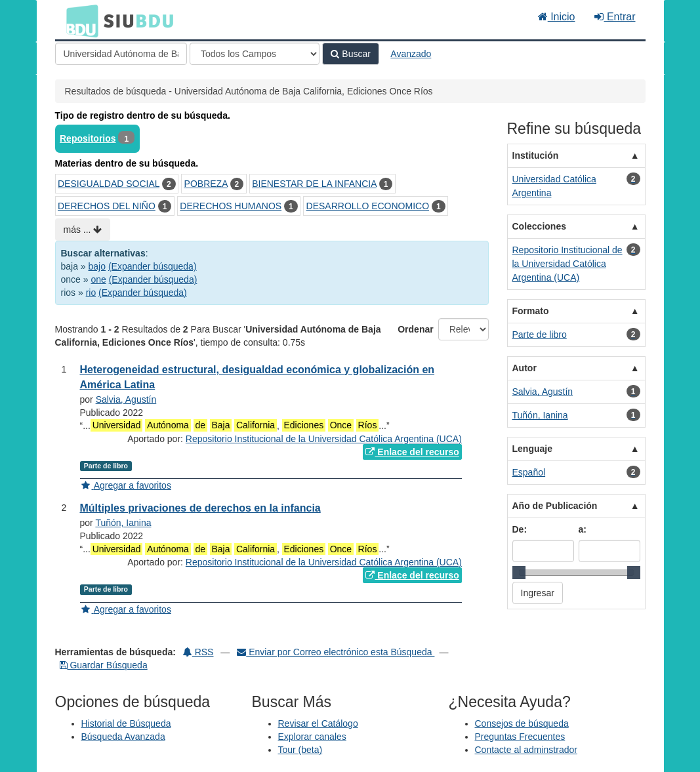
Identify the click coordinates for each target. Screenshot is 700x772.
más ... (83, 230)
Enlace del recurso (412, 452)
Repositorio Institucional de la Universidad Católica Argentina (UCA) (324, 439)
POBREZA (206, 184)
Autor (525, 368)
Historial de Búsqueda (126, 723)
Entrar (615, 17)
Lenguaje (532, 449)
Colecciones (539, 226)
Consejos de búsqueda (522, 723)
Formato (531, 311)
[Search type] (255, 54)
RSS (198, 652)
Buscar (350, 54)
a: (583, 529)
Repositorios (88, 138)
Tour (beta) (300, 750)
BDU (79, 20)
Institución (536, 155)
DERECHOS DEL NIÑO (107, 206)
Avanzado (411, 54)
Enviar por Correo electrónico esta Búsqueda (336, 652)
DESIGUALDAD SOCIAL (109, 184)
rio (91, 293)
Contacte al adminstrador (526, 750)
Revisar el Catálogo (318, 723)
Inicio (557, 17)
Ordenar (415, 329)
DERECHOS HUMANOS (231, 206)
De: (520, 529)
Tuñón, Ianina (123, 523)
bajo (97, 266)
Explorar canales (312, 737)
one (98, 279)
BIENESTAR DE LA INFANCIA (314, 184)
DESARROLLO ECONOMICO (368, 206)
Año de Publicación (555, 506)
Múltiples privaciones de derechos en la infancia (200, 508)
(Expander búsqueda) (153, 266)
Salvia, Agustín (126, 399)
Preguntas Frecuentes (520, 737)
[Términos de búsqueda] (121, 54)
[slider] (519, 573)
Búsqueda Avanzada (123, 737)
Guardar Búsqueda (104, 665)
